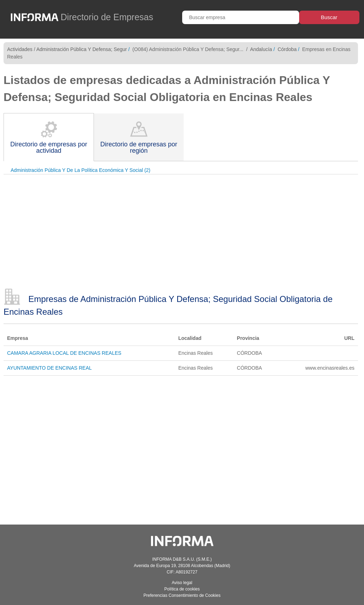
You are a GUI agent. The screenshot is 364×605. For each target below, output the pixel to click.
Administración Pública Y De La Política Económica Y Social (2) (80, 170)
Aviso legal (182, 583)
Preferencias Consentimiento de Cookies (182, 595)
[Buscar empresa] (241, 17)
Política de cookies (182, 589)
